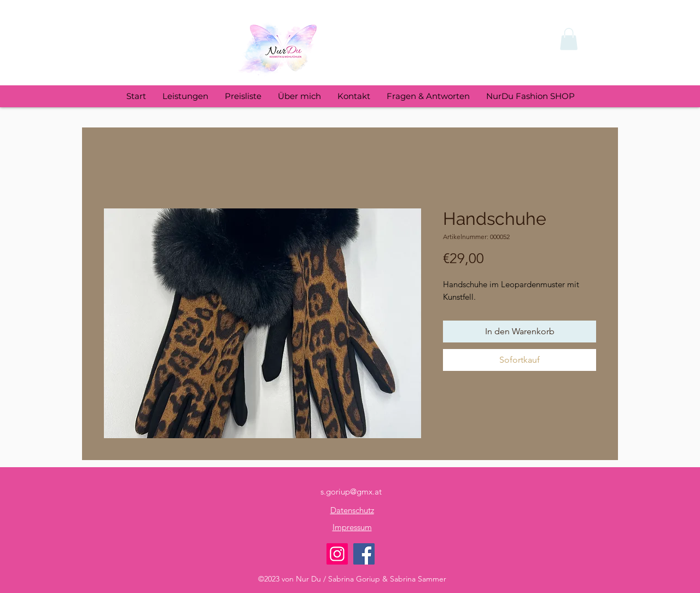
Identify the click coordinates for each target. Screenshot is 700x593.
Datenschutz (352, 510)
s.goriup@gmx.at (351, 492)
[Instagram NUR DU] (337, 554)
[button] (569, 39)
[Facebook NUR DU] (364, 554)
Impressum (352, 527)
